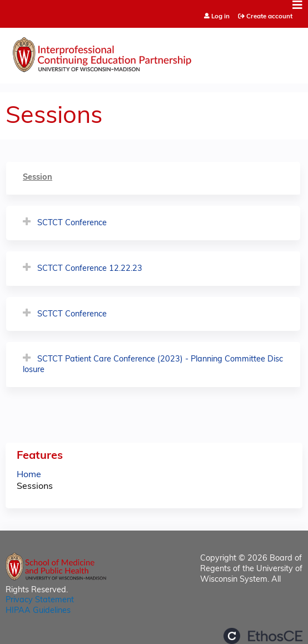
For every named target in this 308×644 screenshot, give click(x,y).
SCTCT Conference (72, 223)
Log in (220, 17)
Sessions (35, 487)
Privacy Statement (40, 600)
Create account (269, 17)
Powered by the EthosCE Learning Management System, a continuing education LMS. (263, 636)
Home (29, 475)
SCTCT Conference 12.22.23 (90, 269)
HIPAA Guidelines (38, 611)
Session (38, 178)
